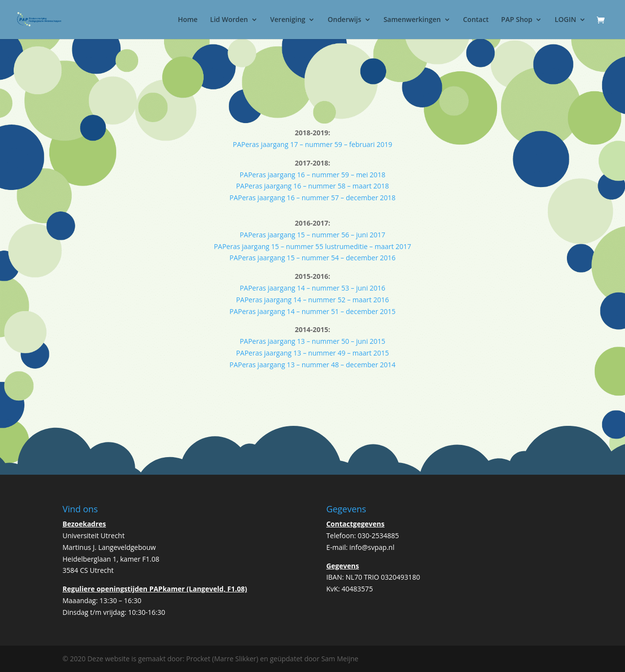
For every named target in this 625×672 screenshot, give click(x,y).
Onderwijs (344, 20)
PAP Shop (517, 20)
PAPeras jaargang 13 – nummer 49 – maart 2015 (312, 353)
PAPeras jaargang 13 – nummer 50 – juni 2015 (312, 341)
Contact (476, 20)
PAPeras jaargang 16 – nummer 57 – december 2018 (312, 198)
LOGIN (565, 20)
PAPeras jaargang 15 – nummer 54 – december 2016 (312, 258)
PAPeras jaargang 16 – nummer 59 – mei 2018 (312, 175)
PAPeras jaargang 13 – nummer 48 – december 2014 (312, 365)
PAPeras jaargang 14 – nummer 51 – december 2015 (312, 311)
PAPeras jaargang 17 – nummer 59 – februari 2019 (312, 144)
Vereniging (288, 20)
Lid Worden (229, 20)
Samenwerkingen (412, 20)
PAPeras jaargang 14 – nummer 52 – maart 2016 (312, 300)
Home (188, 20)
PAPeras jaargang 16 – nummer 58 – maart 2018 (312, 186)
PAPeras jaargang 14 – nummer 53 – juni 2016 (312, 288)
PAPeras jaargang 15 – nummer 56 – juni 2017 (312, 235)
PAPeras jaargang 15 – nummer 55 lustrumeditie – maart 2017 (312, 246)
